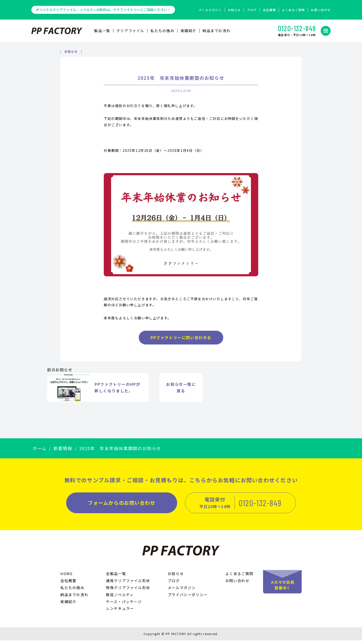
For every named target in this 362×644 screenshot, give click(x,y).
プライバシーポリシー (188, 598)
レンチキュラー (120, 612)
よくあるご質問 (293, 10)
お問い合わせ (321, 10)
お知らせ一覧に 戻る (181, 391)
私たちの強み (162, 31)
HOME (66, 577)
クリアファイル (130, 31)
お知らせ (234, 10)
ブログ (252, 10)
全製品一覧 (116, 577)
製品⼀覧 (102, 31)
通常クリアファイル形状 (128, 584)
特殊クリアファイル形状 (128, 591)
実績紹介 (188, 31)
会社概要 (269, 10)
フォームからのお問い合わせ (122, 506)
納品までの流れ (216, 31)
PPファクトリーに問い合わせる (181, 341)
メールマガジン (210, 10)
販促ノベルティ (120, 598)
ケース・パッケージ (124, 605)
